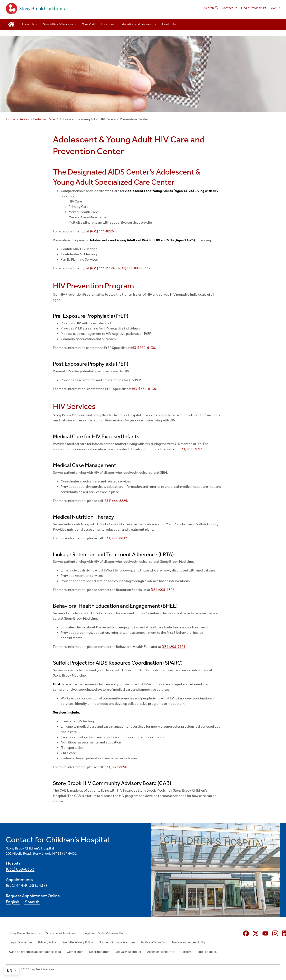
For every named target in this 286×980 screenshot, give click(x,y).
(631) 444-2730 (102, 268)
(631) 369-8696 (115, 767)
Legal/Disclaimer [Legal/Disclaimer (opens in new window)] (21, 942)
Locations (108, 24)
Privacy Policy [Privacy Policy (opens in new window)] (47, 942)
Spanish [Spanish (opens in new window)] (32, 902)
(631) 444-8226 (102, 231)
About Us (28, 24)
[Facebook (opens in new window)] (246, 933)
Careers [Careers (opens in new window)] (186, 952)
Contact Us (229, 8)
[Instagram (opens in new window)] (275, 933)
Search (209, 8)
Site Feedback (207, 952)
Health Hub (170, 24)
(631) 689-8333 (20, 869)
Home (11, 119)
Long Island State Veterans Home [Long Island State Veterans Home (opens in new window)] (105, 933)
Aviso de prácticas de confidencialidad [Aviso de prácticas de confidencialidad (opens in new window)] (35, 952)
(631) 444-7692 (190, 449)
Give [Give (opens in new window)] (273, 8)
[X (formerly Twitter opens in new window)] (256, 933)
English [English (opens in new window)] (13, 902)
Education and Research (137, 24)
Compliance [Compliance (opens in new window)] (75, 952)
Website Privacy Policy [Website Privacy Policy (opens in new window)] (78, 942)
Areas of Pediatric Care (37, 119)
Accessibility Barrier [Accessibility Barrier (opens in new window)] (161, 952)
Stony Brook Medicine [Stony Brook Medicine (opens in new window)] (61, 933)
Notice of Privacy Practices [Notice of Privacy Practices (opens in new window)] (117, 942)
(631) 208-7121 (174, 647)
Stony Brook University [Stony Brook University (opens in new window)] (24, 933)
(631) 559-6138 (143, 348)
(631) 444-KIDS (130, 268)
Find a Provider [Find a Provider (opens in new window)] (252, 8)
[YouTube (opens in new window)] (265, 933)
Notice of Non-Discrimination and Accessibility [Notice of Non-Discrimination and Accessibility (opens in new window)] (173, 942)
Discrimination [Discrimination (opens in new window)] (99, 952)
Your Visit (89, 24)
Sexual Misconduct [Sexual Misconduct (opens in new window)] (128, 952)
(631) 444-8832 (115, 538)
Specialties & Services (58, 24)
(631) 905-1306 (163, 590)
